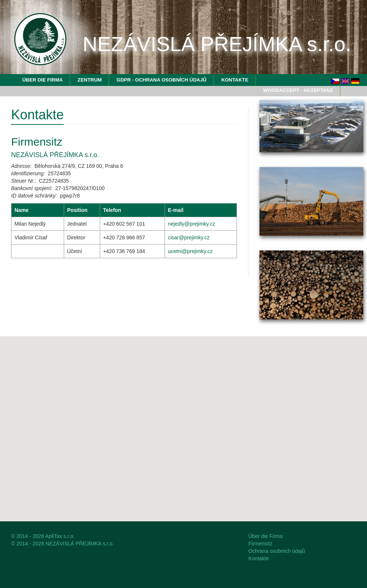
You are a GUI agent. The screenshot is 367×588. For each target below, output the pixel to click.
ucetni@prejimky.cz (190, 251)
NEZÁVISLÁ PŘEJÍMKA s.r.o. (80, 544)
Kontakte (235, 80)
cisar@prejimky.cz (189, 237)
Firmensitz (260, 544)
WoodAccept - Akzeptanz (298, 90)
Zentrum (90, 80)
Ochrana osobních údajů (277, 551)
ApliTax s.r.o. (60, 536)
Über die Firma (42, 80)
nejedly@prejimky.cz (192, 224)
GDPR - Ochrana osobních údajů (161, 80)
